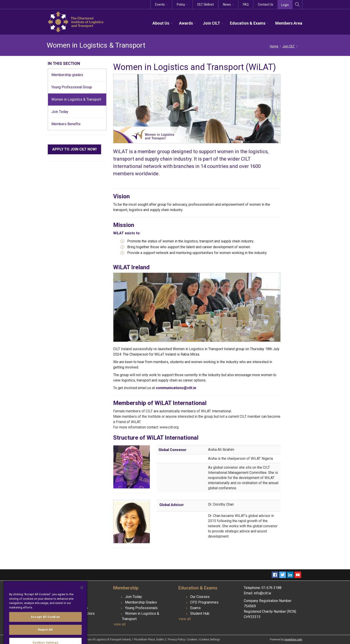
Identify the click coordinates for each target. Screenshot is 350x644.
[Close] (82, 608)
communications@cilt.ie (176, 388)
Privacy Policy (177, 640)
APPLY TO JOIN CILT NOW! (74, 149)
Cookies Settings (210, 640)
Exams (195, 608)
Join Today (133, 597)
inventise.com (293, 640)
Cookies (192, 640)
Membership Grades (141, 602)
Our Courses (200, 597)
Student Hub (200, 613)
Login (285, 5)
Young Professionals (141, 608)
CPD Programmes (204, 602)
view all (120, 624)
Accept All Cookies (45, 638)
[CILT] (76, 22)
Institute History (72, 597)
